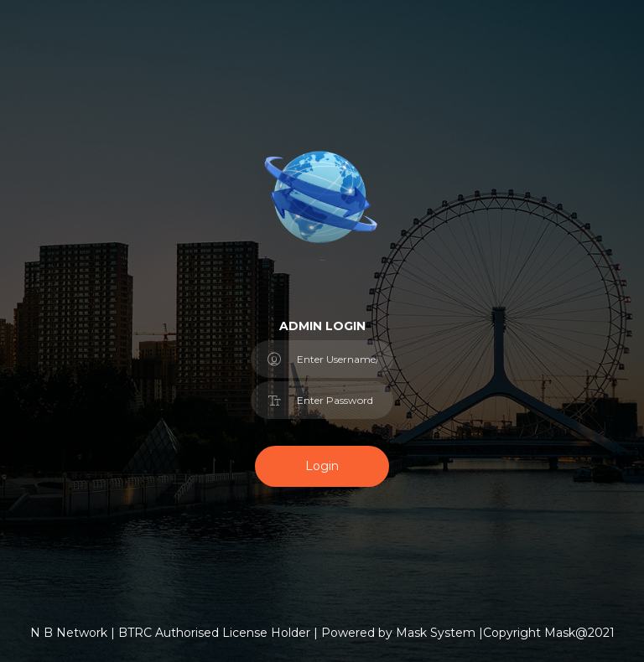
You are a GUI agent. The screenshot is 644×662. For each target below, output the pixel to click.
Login (322, 466)
